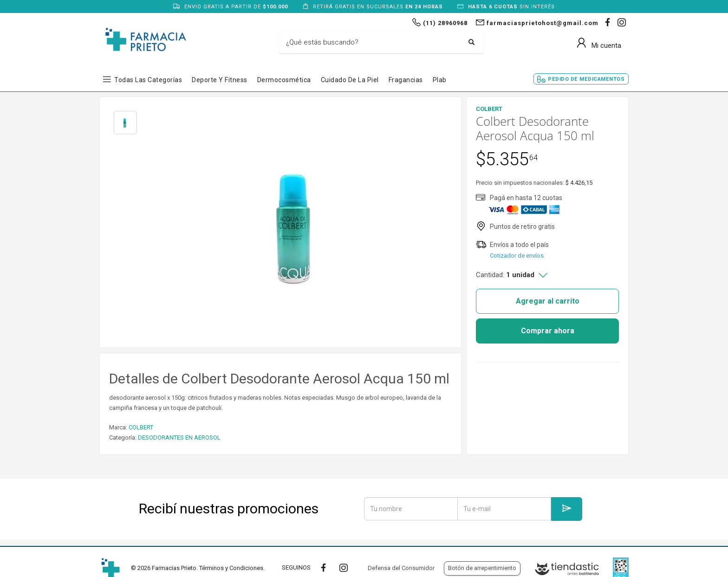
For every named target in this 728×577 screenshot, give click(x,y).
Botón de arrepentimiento (482, 568)
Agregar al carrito (548, 301)
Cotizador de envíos (517, 256)
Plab (440, 80)
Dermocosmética (284, 80)
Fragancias (406, 80)
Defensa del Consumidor (401, 568)
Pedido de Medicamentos (586, 79)
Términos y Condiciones (231, 568)
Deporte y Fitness (220, 80)
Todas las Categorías (148, 80)
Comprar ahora (548, 331)
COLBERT (141, 427)
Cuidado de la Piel (350, 80)
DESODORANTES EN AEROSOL (179, 438)
